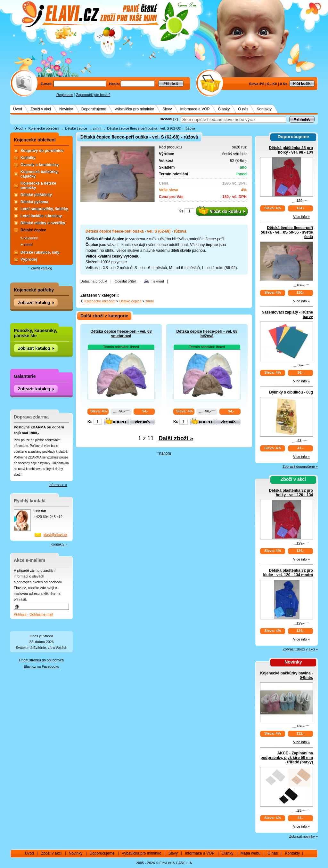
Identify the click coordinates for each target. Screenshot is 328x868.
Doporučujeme (94, 109)
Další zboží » (176, 438)
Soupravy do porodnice (42, 151)
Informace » (58, 485)
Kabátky (28, 158)
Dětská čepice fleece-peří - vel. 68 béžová (207, 334)
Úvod (18, 109)
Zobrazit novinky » (303, 836)
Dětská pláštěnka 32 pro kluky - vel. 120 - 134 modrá (288, 573)
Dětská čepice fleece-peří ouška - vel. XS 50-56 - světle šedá (287, 232)
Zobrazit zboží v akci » (300, 649)
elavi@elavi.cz (55, 535)
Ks (181, 211)
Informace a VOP (195, 109)
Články (224, 109)
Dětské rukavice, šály (40, 252)
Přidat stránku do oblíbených (41, 660)
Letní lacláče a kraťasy (41, 216)
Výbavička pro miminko (134, 109)
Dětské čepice (76, 128)
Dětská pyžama (34, 202)
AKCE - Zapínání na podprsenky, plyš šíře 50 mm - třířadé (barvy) (287, 758)
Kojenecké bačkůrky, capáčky (40, 174)
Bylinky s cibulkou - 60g (291, 392)
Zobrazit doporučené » (300, 466)
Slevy (167, 109)
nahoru (165, 453)
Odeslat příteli (126, 281)
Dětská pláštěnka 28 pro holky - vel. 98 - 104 (291, 150)
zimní (97, 128)
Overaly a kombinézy (40, 165)
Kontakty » (59, 544)
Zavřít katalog (41, 268)
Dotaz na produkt (94, 281)
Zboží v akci (41, 109)
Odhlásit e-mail (41, 614)
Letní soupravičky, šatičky (44, 209)
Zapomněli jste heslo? (93, 95)
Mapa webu (250, 853)
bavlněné (31, 238)
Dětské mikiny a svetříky (43, 223)
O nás (243, 109)
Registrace (65, 95)
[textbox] (234, 119)
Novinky (66, 109)
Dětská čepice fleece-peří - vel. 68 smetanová (121, 334)
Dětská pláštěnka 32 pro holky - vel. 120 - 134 (291, 493)
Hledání (166, 119)
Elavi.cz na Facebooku (41, 666)
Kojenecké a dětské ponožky (38, 186)
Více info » (301, 217)
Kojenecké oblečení (44, 128)
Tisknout (157, 281)
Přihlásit (20, 614)
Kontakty (264, 109)
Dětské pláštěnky (36, 195)
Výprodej (29, 259)
